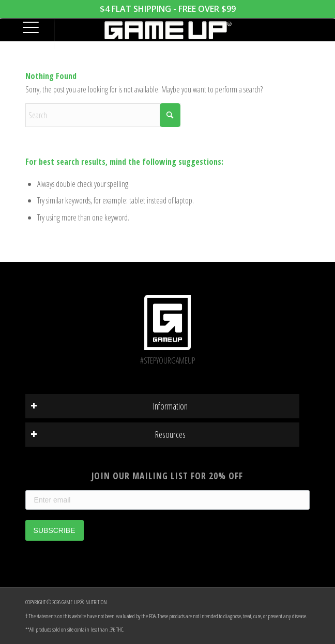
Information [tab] (109, 406)
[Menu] (27, 28)
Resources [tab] (108, 434)
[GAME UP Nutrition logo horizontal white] (167, 30)
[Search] (103, 115)
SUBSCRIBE (55, 530)
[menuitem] (27, 28)
